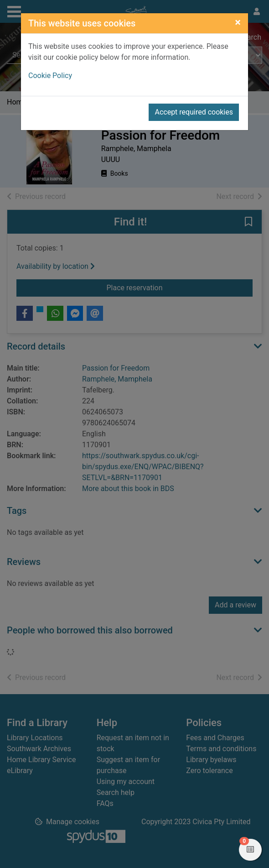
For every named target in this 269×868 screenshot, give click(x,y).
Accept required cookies (194, 112)
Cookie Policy (50, 76)
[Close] (238, 22)
